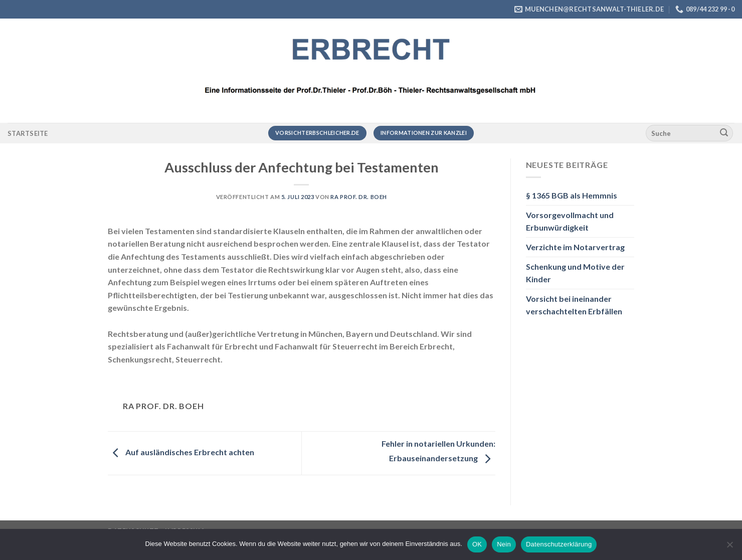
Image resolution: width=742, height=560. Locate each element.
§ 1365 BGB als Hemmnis (572, 195)
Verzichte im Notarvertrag (575, 247)
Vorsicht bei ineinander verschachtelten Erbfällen (574, 305)
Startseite (28, 133)
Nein (504, 544)
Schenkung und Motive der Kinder (575, 273)
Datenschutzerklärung (559, 544)
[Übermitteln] (724, 133)
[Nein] (729, 547)
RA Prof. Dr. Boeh (359, 197)
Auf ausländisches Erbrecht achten (181, 452)
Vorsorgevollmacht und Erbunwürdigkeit (570, 221)
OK (477, 544)
